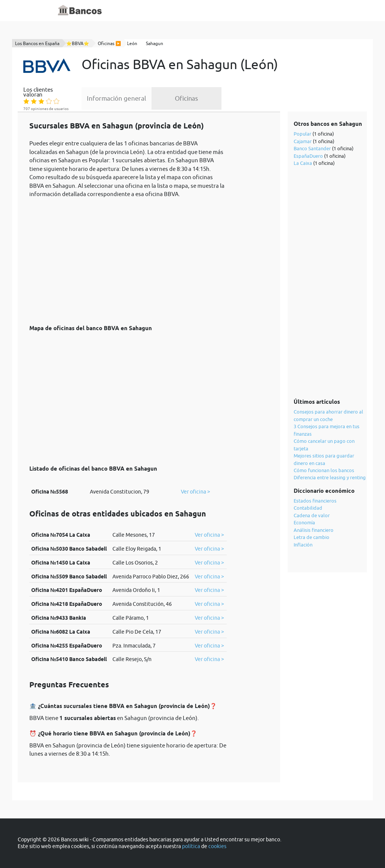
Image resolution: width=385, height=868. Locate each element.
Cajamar (303, 141)
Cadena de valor (312, 515)
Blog (201, 11)
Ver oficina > (196, 492)
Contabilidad (308, 508)
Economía (304, 522)
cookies (217, 846)
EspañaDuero (308, 156)
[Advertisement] (128, 257)
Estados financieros (315, 501)
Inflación (303, 545)
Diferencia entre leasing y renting (330, 477)
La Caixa (303, 163)
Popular (302, 134)
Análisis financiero (314, 530)
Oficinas (186, 98)
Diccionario (174, 11)
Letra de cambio (311, 537)
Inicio (146, 11)
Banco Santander (312, 148)
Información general (117, 98)
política (191, 846)
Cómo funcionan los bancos (324, 470)
